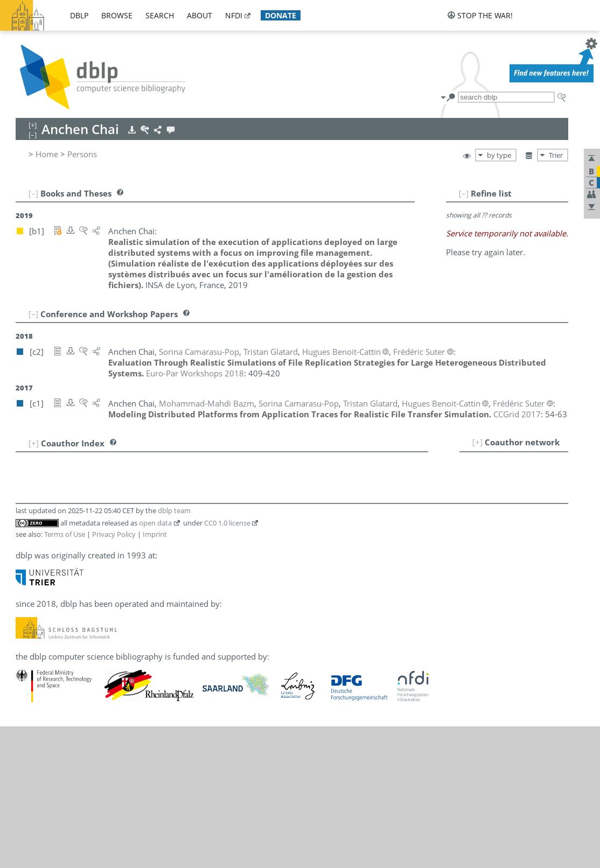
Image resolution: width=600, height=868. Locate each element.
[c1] (156, 466)
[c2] (156, 478)
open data (155, 664)
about (200, 15)
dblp (79, 15)
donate (281, 15)
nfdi (234, 15)
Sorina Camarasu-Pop (89, 490)
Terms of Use (65, 676)
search (160, 15)
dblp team (174, 652)
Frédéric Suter (75, 514)
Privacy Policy (114, 676)
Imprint (155, 676)
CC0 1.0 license (227, 664)
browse (117, 15)
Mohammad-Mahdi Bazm (97, 466)
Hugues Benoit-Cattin (88, 478)
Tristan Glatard (76, 502)
